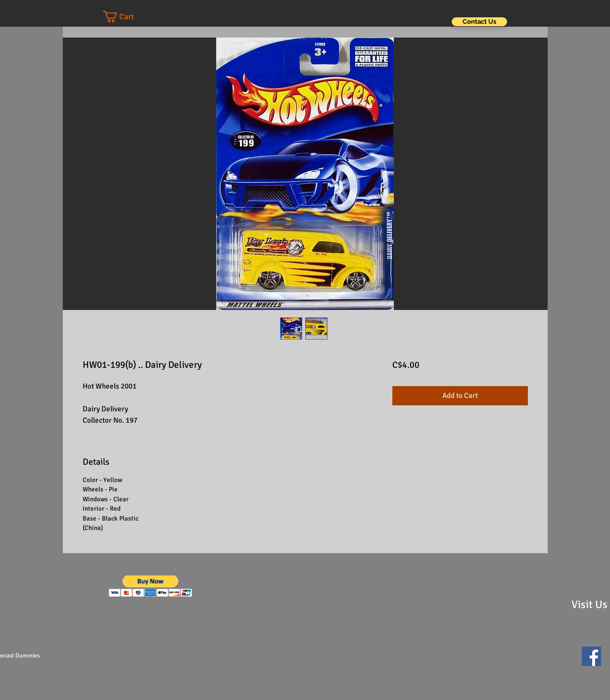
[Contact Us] (479, 22)
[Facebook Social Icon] (591, 656)
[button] (128, 17)
